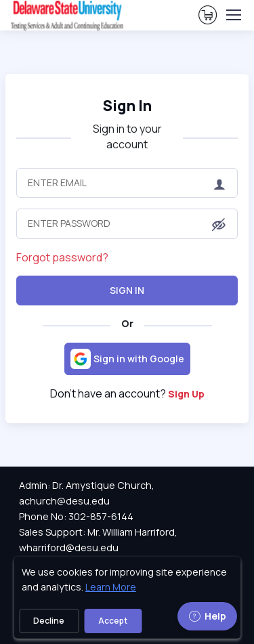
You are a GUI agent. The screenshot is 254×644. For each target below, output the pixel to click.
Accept (113, 621)
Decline (49, 621)
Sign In (127, 290)
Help (207, 616)
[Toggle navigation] (233, 15)
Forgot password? (62, 257)
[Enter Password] (127, 223)
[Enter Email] (127, 183)
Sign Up (186, 394)
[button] (219, 225)
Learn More (111, 587)
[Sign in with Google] (127, 359)
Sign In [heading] (127, 105)
